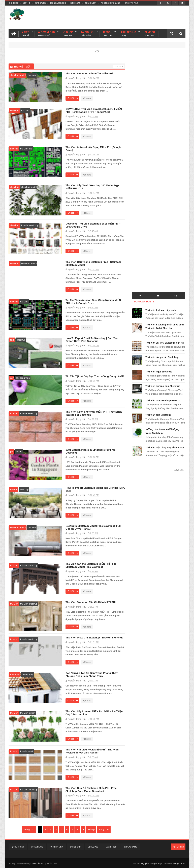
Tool (107, 34)
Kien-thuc (15, 675)
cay (12, 378)
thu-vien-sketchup (30, 225)
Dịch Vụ (88, 34)
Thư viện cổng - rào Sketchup (162, 357)
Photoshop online (110, 3)
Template (37, 847)
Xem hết (118, 67)
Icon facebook (58, 3)
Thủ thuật (18, 847)
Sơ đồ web (40, 3)
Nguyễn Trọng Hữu (150, 863)
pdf (12, 451)
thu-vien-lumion (28, 713)
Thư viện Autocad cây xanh (161, 310)
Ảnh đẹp (111, 847)
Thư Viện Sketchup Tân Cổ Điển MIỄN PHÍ (91, 602)
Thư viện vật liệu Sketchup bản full (165, 343)
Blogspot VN (179, 863)
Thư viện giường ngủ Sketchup (163, 386)
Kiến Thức (128, 34)
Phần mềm (57, 847)
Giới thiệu (13, 3)
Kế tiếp (91, 829)
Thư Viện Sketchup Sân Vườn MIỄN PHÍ (89, 73)
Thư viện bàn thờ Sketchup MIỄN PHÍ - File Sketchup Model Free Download (91, 565)
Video (150, 34)
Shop (68, 34)
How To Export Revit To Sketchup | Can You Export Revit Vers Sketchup (92, 340)
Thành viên (91, 3)
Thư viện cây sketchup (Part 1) (162, 400)
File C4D (75, 847)
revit (12, 340)
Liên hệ (27, 3)
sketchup (15, 111)
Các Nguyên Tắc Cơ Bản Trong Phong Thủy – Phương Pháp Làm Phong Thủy (93, 674)
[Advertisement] (124, 17)
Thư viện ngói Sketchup (159, 372)
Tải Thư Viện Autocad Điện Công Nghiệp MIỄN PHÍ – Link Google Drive (93, 302)
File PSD (93, 847)
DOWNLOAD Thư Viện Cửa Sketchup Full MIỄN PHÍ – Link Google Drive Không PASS (94, 110)
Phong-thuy (27, 675)
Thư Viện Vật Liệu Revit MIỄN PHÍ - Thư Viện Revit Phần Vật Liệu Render (92, 751)
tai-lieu (19, 451)
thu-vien (32, 75)
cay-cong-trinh (23, 378)
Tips (26, 34)
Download (46, 34)
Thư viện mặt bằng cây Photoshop (165, 448)
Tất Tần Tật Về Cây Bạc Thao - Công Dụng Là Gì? (95, 376)
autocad (14, 149)
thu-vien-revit (27, 751)
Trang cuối (104, 829)
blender (14, 489)
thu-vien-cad (26, 149)
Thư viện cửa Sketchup (158, 415)
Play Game (130, 847)
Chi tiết (73, 98)
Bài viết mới (22, 67)
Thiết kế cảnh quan (40, 863)
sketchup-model (18, 75)
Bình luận (75, 3)
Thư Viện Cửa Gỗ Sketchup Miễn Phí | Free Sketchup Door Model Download (91, 789)
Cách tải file (131, 3)
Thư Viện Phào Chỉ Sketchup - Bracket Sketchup (94, 638)
